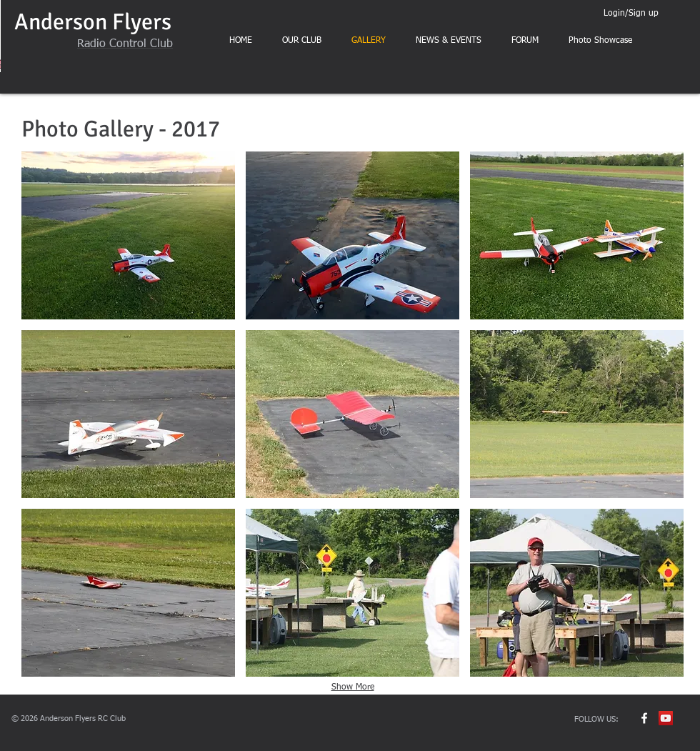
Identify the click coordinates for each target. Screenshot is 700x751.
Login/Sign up (631, 14)
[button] (128, 235)
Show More (353, 687)
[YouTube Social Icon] (666, 718)
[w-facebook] (644, 718)
